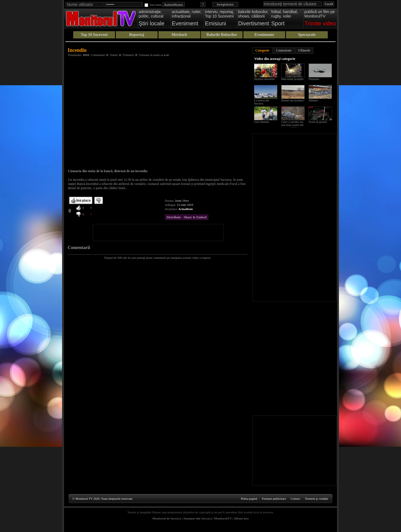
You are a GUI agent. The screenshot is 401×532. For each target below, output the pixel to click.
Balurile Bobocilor (222, 35)
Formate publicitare (274, 499)
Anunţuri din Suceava (198, 518)
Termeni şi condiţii (316, 499)
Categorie (262, 50)
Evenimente (264, 35)
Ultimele (304, 50)
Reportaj (137, 35)
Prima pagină (249, 499)
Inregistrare (225, 4)
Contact (295, 499)
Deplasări (314, 79)
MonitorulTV (223, 518)
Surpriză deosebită (264, 79)
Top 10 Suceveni (94, 35)
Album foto (241, 518)
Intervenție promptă (292, 79)
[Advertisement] (158, 233)
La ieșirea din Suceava (261, 102)
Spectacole (307, 35)
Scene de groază (318, 122)
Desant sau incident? (293, 100)
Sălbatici (313, 100)
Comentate (284, 50)
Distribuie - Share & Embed (187, 217)
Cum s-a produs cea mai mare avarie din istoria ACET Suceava (294, 125)
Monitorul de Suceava (167, 518)
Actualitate (186, 209)
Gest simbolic (262, 122)
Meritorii (179, 35)
